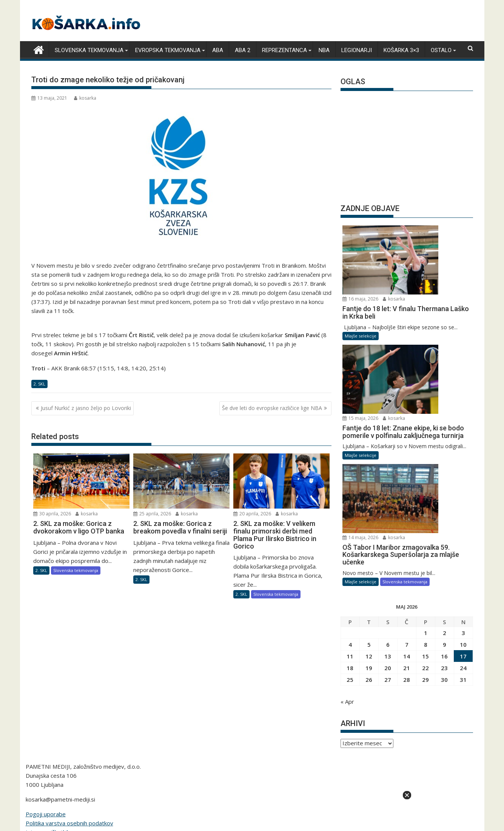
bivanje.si (254, 738)
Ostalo (441, 49)
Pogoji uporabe (46, 662)
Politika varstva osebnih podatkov (69, 671)
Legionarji (357, 49)
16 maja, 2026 (421, 229)
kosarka (85, 97)
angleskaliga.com (59, 738)
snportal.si (176, 738)
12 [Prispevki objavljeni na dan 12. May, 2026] (369, 504)
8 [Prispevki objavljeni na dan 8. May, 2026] (426, 493)
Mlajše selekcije (361, 282)
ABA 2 (243, 49)
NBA (324, 49)
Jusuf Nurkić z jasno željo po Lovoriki (86, 408)
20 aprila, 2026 (252, 513)
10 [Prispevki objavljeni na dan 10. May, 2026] (463, 493)
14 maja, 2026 (421, 369)
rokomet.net (141, 738)
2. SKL (39, 383)
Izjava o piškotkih (48, 680)
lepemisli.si (448, 738)
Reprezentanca (284, 49)
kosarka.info (103, 738)
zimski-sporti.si (216, 738)
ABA (218, 49)
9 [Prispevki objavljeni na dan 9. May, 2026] (445, 493)
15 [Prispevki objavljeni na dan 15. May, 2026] (425, 504)
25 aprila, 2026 (152, 513)
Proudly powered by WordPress (202, 788)
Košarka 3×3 (401, 49)
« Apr (347, 550)
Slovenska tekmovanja (89, 49)
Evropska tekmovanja (168, 49)
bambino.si (286, 738)
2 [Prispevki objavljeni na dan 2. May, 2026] (445, 481)
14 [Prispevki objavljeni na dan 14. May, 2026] (407, 504)
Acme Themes (326, 788)
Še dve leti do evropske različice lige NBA (272, 408)
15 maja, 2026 (421, 295)
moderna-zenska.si (330, 738)
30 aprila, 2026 (52, 513)
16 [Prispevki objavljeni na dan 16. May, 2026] (444, 504)
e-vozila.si (415, 738)
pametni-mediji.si (252, 747)
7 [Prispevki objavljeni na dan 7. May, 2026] (407, 493)
